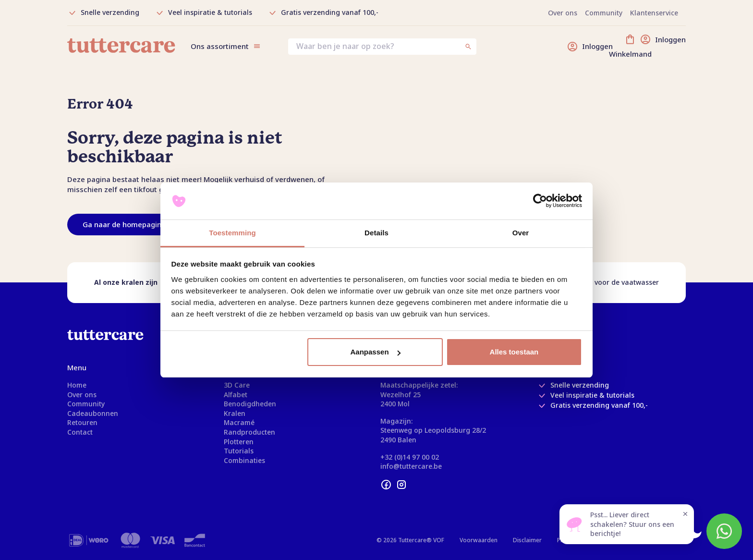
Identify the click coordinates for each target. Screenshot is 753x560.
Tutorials (239, 451)
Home (77, 385)
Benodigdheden (250, 404)
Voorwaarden (479, 540)
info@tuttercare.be (411, 466)
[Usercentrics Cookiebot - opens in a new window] (540, 201)
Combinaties (244, 460)
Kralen (235, 413)
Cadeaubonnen (93, 413)
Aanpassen (376, 352)
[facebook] (386, 485)
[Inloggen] (590, 47)
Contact (80, 432)
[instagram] (401, 485)
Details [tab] (376, 233)
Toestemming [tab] (232, 233)
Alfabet (236, 395)
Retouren (82, 422)
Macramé (239, 422)
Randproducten (249, 432)
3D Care (237, 385)
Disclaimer (527, 540)
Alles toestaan (514, 352)
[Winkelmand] (655, 46)
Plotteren (239, 442)
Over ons (82, 395)
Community (86, 404)
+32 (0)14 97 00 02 (410, 457)
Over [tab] (521, 233)
